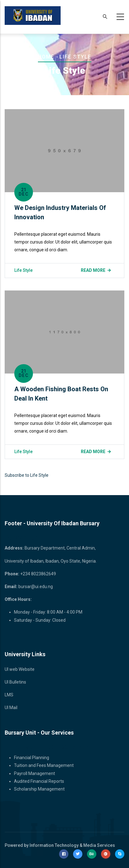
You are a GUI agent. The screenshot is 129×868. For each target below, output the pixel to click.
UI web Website (20, 669)
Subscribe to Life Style (27, 475)
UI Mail (11, 708)
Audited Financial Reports (39, 781)
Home (46, 57)
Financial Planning (32, 758)
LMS (9, 695)
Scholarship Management (39, 789)
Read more (93, 270)
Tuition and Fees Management (44, 765)
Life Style (23, 270)
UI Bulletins (15, 682)
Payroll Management (35, 773)
